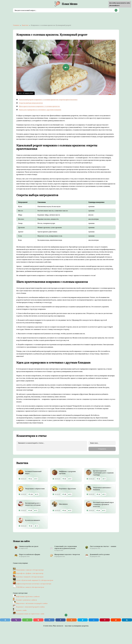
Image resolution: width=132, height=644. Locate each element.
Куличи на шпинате (33, 520)
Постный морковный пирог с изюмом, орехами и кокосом (103, 504)
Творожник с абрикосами (35, 488)
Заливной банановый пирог (33, 472)
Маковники (63, 504)
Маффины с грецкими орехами (67, 472)
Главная (16, 25)
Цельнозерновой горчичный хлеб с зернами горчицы (103, 472)
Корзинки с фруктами (67, 488)
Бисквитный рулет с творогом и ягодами (33, 504)
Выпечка (25, 25)
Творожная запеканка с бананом (102, 488)
